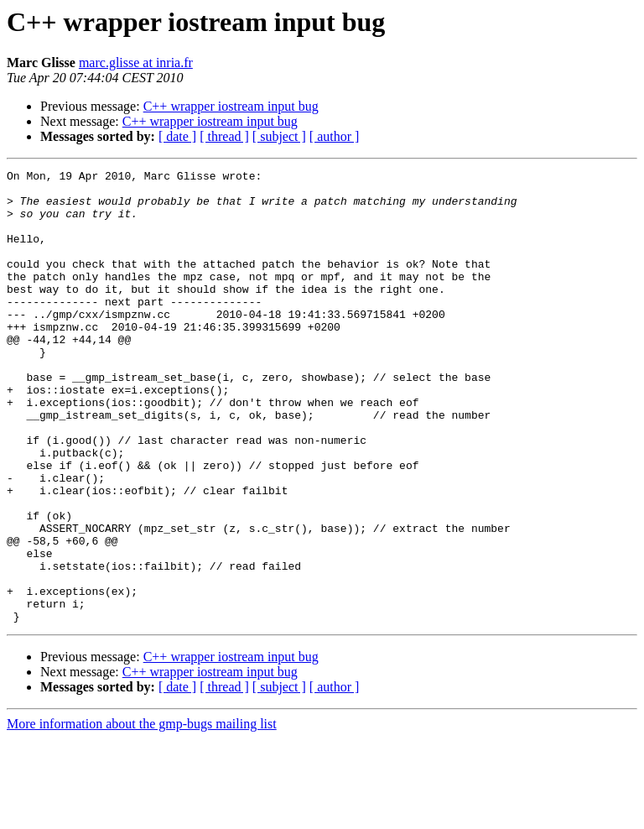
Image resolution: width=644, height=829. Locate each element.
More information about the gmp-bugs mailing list (142, 814)
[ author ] (335, 136)
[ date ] (177, 136)
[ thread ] (224, 136)
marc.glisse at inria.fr (136, 63)
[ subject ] (279, 136)
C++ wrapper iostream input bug (231, 106)
